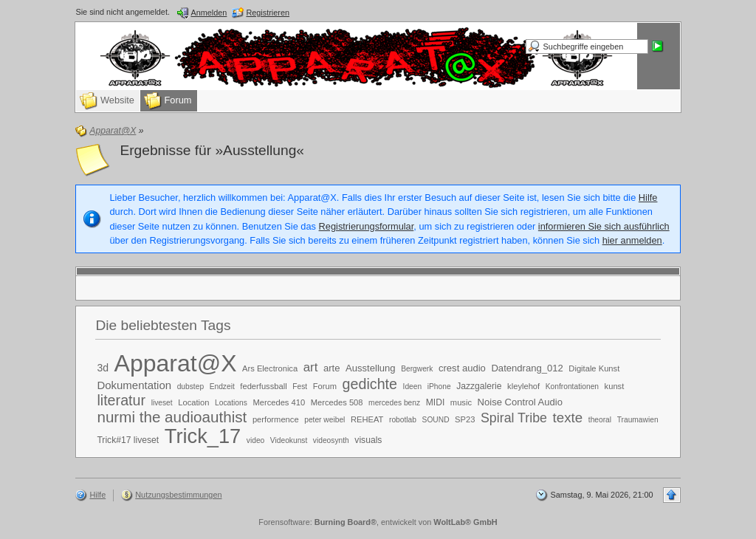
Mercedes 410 (279, 402)
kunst (615, 386)
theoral (600, 420)
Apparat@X (176, 363)
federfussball (263, 386)
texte (568, 418)
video (255, 440)
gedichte (370, 384)
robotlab (403, 420)
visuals (368, 440)
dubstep (190, 387)
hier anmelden (632, 240)
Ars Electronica (270, 368)
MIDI (436, 402)
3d (103, 368)
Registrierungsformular (367, 226)
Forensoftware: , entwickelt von (378, 522)
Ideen (413, 387)
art (311, 367)
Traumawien (638, 420)
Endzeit (222, 387)
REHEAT (367, 419)
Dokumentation (134, 385)
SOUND (436, 420)
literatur (121, 400)
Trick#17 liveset (128, 440)
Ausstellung (371, 368)
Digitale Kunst (594, 368)
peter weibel (324, 420)
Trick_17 (203, 436)
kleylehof (523, 386)
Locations (231, 403)
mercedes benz (394, 403)
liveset (162, 403)
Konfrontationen (572, 387)
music (461, 402)
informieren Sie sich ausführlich (604, 226)
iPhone (439, 387)
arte (332, 368)
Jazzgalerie (479, 386)
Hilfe (648, 198)
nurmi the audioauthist (172, 417)
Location (193, 402)
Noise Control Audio (520, 402)
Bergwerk (417, 369)
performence (276, 419)
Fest (300, 387)
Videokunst (289, 440)
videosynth (331, 440)
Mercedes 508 (337, 402)
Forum (325, 386)
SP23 (465, 419)
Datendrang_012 (527, 368)
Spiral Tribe (514, 418)
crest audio (462, 368)
